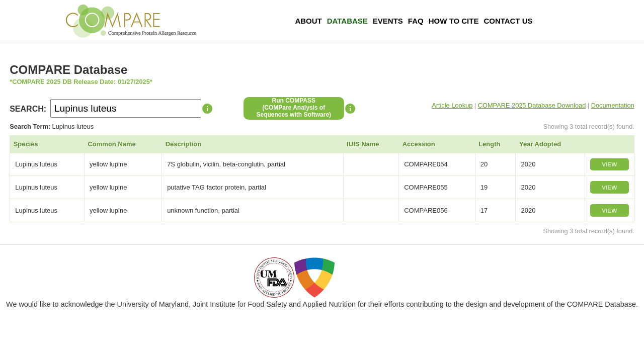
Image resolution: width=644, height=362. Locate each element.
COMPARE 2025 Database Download (532, 105)
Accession (419, 144)
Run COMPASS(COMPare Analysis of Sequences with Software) (294, 108)
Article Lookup (452, 105)
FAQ (416, 21)
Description (184, 144)
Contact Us (508, 21)
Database (347, 21)
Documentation (613, 105)
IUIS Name (363, 144)
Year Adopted (540, 144)
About (308, 21)
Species (26, 144)
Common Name (111, 144)
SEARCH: (28, 109)
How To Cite (454, 21)
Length (489, 144)
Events (388, 21)
